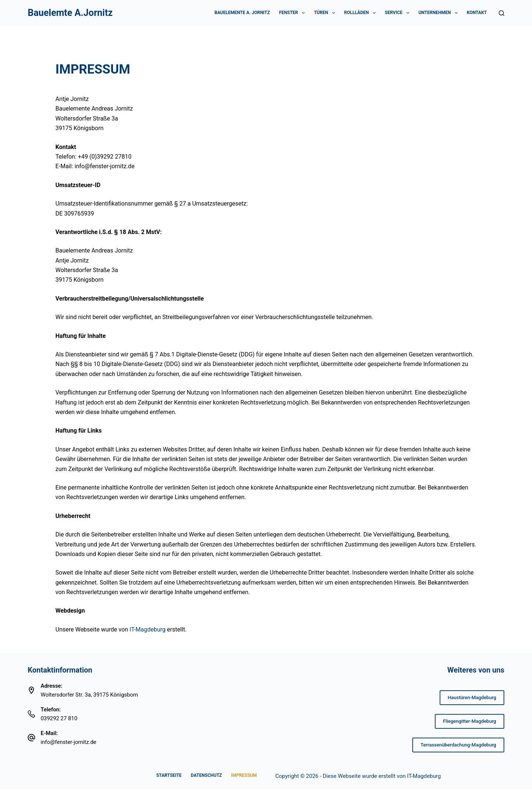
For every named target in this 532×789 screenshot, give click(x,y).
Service (399, 13)
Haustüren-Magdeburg (472, 697)
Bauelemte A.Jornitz (70, 13)
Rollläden (362, 13)
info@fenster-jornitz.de (69, 742)
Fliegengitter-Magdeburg (470, 721)
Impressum (244, 775)
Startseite (169, 775)
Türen (326, 13)
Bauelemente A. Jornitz (242, 13)
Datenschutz (207, 775)
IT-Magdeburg (424, 776)
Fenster (293, 13)
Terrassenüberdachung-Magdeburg (458, 745)
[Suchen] (502, 13)
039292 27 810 (59, 718)
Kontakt (477, 13)
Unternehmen (440, 13)
